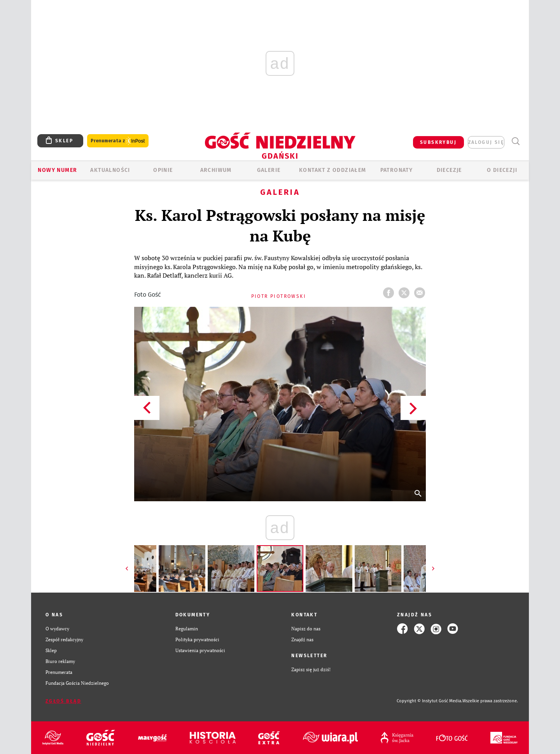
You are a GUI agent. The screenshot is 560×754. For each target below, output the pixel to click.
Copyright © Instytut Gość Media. (430, 701)
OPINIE (163, 170)
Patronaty (397, 170)
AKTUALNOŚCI (110, 170)
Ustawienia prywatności (200, 650)
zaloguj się (486, 142)
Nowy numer (57, 170)
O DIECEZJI (502, 170)
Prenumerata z (118, 141)
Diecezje (449, 170)
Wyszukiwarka (515, 141)
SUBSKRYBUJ (438, 142)
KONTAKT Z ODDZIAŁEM (333, 170)
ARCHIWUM (216, 170)
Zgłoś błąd (63, 701)
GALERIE (269, 170)
